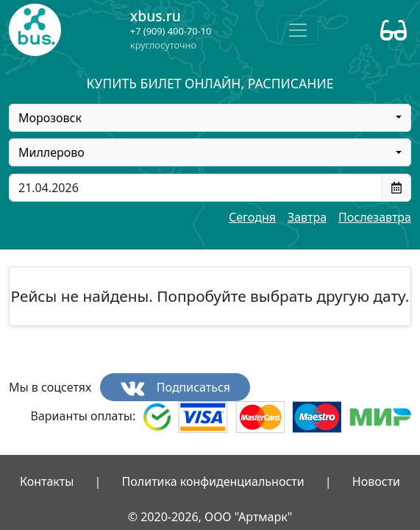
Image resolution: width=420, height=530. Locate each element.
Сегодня (252, 217)
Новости (376, 481)
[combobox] (210, 118)
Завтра (307, 217)
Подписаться (175, 388)
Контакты (47, 481)
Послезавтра (375, 217)
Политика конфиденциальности (213, 481)
